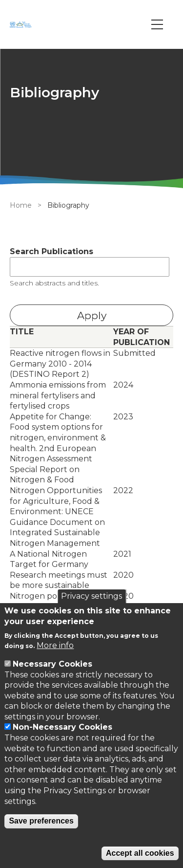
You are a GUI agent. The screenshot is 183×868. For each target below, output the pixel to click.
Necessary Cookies (52, 664)
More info (55, 645)
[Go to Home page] (22, 24)
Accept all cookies (140, 853)
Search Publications (51, 251)
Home (21, 205)
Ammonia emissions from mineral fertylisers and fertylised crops (58, 395)
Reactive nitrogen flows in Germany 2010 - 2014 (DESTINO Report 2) (60, 364)
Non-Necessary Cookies (62, 727)
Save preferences (41, 821)
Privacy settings (91, 596)
